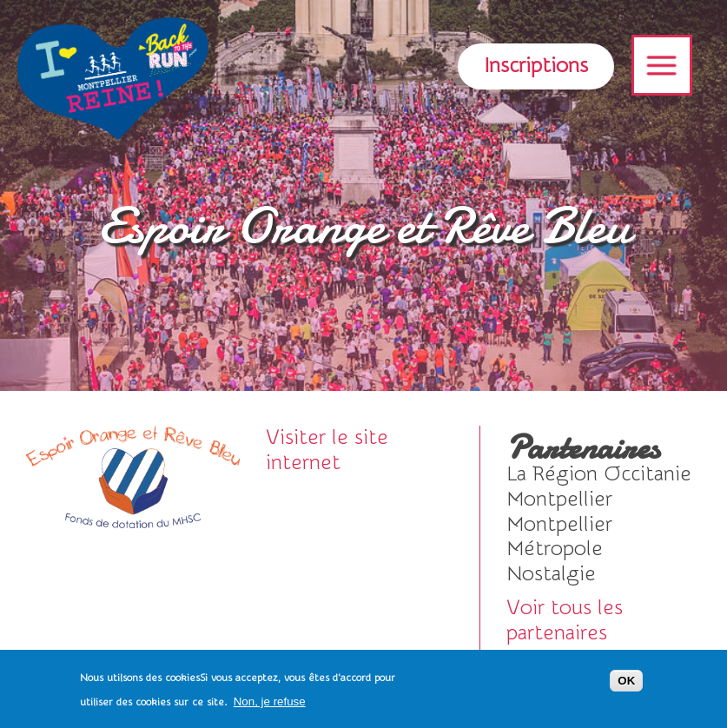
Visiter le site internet (327, 450)
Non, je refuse (270, 702)
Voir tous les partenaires (565, 620)
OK (626, 681)
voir (600, 475)
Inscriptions (536, 66)
